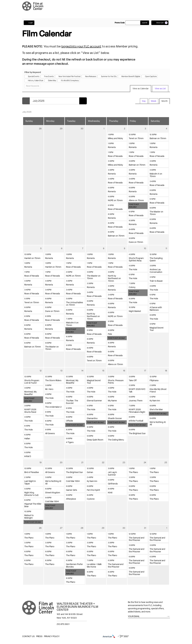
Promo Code (120, 23)
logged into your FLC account (81, 46)
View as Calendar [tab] (141, 89)
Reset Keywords (33, 86)
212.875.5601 (63, 624)
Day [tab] (144, 101)
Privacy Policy (52, 636)
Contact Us (28, 636)
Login (29, 23)
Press (39, 636)
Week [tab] (154, 101)
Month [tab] (165, 101)
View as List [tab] (160, 89)
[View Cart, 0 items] (160, 23)
